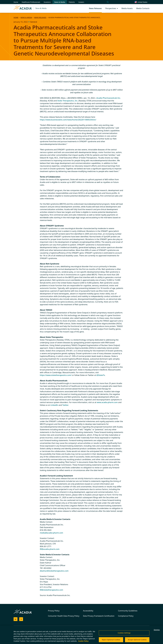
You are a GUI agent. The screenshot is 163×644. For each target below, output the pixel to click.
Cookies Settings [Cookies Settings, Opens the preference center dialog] (124, 633)
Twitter (65, 405)
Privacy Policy (54, 611)
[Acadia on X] (21, 619)
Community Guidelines (128, 611)
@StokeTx (101, 375)
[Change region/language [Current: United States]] (142, 2)
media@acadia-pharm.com (51, 533)
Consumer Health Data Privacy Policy (64, 616)
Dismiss (157, 630)
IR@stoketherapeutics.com (51, 590)
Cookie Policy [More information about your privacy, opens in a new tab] (83, 641)
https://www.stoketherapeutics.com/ (56, 375)
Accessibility (88, 611)
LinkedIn (54, 405)
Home (16, 17)
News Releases (40, 17)
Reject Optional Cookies (111, 640)
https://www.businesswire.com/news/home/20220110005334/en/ (68, 120)
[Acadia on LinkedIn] (16, 619)
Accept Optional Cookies (137, 640)
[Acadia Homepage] (23, 8)
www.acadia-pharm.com (107, 402)
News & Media (41, 8)
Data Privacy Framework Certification (99, 616)
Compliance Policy (126, 616)
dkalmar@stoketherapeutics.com (54, 571)
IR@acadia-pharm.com (50, 549)
